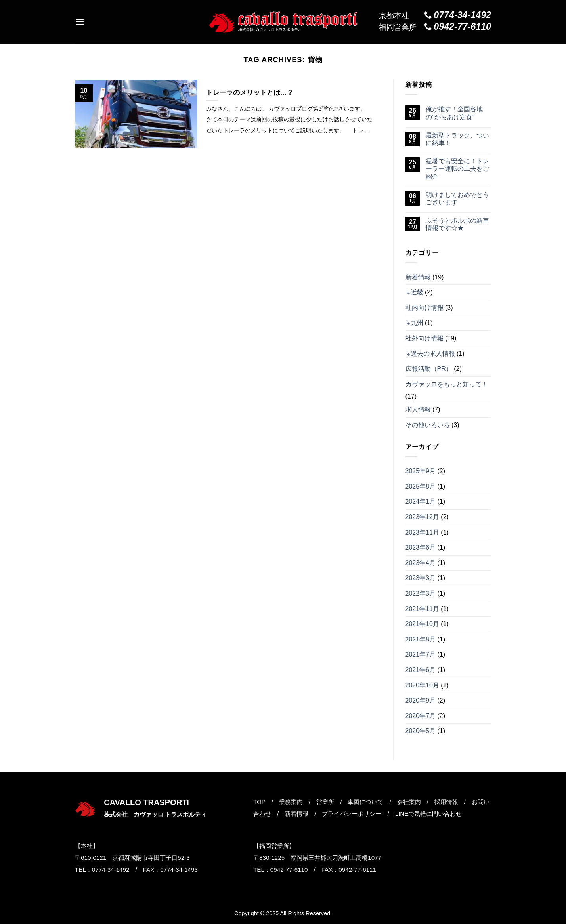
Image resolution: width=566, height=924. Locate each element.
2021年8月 (421, 639)
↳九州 (414, 323)
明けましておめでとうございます (457, 199)
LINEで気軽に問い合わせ (429, 814)
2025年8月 (421, 486)
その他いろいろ (428, 425)
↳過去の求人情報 (430, 354)
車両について (365, 802)
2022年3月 (421, 593)
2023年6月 (421, 547)
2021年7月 (421, 654)
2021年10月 (422, 624)
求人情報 (418, 409)
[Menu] (80, 22)
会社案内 (409, 802)
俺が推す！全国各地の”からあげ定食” (454, 113)
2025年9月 (421, 471)
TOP (259, 802)
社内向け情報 (424, 308)
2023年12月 (422, 517)
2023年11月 (422, 532)
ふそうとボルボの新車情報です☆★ (457, 224)
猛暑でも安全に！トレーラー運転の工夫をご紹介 (457, 169)
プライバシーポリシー (352, 814)
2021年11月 (422, 609)
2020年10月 (422, 685)
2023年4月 (421, 563)
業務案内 (291, 802)
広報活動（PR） (429, 369)
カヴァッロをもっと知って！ (447, 384)
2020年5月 (421, 731)
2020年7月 (421, 716)
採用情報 (446, 802)
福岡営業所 (435, 27)
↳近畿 (414, 292)
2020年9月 (421, 700)
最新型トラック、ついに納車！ (457, 139)
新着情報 (418, 277)
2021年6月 (421, 670)
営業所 (325, 802)
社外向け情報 (424, 338)
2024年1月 (421, 501)
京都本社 (435, 15)
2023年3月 (421, 578)
